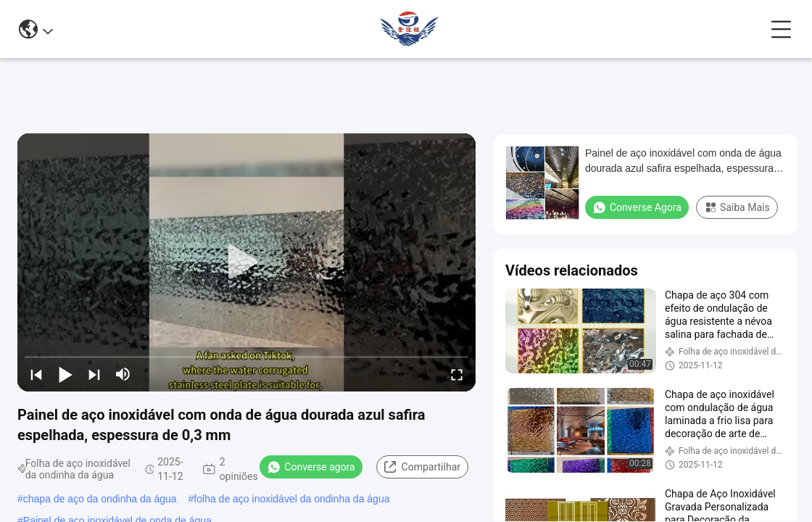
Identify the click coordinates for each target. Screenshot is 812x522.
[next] (94, 374)
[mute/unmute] (123, 374)
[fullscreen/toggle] (457, 374)
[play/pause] (65, 374)
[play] (246, 262)
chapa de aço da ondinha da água (100, 499)
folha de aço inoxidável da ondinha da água (291, 499)
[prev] (36, 374)
